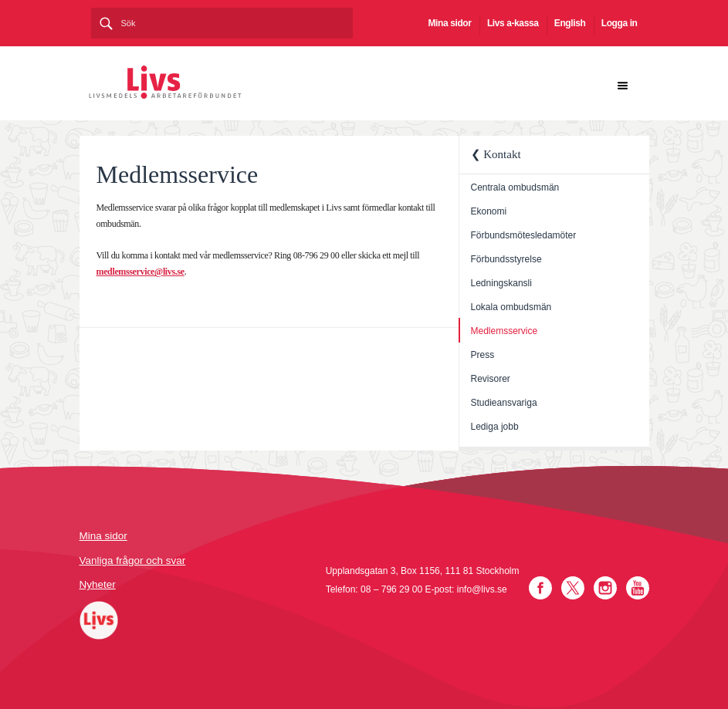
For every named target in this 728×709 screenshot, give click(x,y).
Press (483, 355)
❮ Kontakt (496, 154)
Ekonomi (489, 211)
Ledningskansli (501, 283)
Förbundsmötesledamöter (524, 235)
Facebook (540, 588)
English (570, 23)
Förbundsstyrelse (506, 259)
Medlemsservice (505, 331)
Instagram (605, 588)
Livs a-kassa (513, 23)
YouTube (638, 588)
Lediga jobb (495, 427)
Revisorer (491, 379)
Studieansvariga (504, 403)
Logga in (620, 23)
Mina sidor (450, 23)
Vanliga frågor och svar (133, 560)
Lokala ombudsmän (511, 307)
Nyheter (98, 584)
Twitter (573, 588)
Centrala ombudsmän (515, 187)
